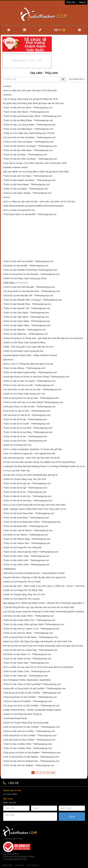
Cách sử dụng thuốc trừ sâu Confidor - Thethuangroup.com (32, 727)
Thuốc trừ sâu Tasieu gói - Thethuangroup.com (26, 676)
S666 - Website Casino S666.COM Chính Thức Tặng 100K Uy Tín (35, 509)
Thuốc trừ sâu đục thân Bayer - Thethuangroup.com (28, 150)
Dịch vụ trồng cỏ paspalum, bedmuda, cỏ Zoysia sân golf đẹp (33, 449)
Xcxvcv (7, 197)
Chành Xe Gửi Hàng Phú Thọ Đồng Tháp (23, 590)
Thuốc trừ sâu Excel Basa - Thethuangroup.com (26, 518)
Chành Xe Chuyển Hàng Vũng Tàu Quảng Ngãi (26, 723)
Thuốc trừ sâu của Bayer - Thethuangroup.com (26, 189)
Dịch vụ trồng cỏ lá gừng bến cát (19, 210)
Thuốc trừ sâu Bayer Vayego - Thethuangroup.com (27, 193)
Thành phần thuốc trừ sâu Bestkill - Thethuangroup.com (30, 214)
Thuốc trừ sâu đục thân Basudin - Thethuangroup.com (29, 287)
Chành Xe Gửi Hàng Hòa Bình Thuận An (23, 714)
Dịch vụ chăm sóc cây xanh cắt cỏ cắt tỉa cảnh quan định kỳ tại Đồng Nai (38, 667)
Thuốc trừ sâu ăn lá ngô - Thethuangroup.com (25, 488)
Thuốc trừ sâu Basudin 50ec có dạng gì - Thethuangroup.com (33, 300)
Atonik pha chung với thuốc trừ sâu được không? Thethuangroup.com (36, 377)
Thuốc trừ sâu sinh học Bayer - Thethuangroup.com (28, 176)
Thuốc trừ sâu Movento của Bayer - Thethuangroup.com (30, 146)
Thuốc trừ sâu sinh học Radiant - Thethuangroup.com (29, 765)
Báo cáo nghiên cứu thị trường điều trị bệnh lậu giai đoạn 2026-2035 (36, 172)
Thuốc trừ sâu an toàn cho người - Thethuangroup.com (29, 381)
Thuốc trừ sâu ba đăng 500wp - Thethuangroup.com (28, 120)
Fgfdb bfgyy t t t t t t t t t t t (16, 283)
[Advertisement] (44, 238)
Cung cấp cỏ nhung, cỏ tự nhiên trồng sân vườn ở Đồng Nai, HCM (35, 163)
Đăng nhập (71, 2)
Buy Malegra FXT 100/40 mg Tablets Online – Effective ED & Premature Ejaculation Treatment (45, 603)
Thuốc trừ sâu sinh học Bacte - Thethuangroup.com (28, 108)
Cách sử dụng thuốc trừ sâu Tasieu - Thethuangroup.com (31, 637)
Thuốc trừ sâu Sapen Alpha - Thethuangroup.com (27, 325)
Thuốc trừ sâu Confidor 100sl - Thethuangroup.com (28, 748)
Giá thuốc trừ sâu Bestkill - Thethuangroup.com (26, 266)
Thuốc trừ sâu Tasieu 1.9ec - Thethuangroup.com (27, 671)
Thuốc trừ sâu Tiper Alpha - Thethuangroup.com (26, 317)
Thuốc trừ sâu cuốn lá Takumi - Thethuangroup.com (28, 530)
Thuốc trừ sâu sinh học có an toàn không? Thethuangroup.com (33, 402)
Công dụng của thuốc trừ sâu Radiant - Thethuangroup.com (32, 753)
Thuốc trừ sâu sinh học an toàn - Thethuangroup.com (29, 385)
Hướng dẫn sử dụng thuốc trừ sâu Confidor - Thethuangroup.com (35, 688)
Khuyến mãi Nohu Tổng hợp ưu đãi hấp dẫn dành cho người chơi (34, 577)
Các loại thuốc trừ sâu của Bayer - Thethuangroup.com (30, 137)
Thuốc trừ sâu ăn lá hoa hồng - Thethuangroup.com (28, 432)
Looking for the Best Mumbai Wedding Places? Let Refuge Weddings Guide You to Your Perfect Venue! (45, 466)
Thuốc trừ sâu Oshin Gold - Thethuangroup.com (26, 560)
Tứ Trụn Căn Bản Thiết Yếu (17, 471)
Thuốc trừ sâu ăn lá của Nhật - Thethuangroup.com (28, 428)
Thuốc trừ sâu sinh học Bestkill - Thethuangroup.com (28, 261)
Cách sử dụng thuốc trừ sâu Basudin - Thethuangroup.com (31, 274)
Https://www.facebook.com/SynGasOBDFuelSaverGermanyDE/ (33, 206)
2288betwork (9, 569)
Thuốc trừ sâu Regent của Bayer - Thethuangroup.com (29, 180)
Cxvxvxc (7, 86)
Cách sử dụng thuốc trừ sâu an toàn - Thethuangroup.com (31, 398)
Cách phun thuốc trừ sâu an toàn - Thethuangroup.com (29, 407)
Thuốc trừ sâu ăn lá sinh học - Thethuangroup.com (27, 496)
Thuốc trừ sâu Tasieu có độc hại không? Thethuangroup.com (32, 684)
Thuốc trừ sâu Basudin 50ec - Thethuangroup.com (27, 304)
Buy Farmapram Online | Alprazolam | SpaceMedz (27, 680)
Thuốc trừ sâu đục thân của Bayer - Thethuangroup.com (30, 159)
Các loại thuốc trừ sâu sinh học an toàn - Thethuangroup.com (32, 389)
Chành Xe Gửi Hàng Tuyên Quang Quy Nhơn (25, 278)
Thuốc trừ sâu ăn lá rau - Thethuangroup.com (25, 492)
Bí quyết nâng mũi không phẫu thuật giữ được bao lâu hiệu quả (33, 103)
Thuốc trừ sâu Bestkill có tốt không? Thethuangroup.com (30, 270)
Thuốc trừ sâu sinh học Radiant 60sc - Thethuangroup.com (31, 761)
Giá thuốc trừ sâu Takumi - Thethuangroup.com (26, 535)
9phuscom (8, 360)
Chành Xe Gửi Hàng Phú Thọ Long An (22, 599)
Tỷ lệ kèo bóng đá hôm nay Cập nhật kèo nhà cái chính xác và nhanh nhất (39, 607)
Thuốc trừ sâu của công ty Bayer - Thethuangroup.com (29, 125)
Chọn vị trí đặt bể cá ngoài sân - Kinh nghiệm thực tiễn (29, 454)
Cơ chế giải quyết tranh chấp (15, 859)
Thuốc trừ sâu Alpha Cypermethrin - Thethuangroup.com (30, 372)
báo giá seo (20, 865)
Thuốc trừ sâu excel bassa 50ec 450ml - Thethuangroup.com (32, 116)
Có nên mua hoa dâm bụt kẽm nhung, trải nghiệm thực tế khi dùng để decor (39, 462)
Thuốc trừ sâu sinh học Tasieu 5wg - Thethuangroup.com (30, 650)
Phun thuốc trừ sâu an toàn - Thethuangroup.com (27, 411)
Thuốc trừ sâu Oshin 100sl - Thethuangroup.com (26, 565)
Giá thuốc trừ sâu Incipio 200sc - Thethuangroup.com (29, 616)
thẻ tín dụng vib (33, 865)
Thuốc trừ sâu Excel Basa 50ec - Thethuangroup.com (29, 513)
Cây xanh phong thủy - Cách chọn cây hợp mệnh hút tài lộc (32, 458)
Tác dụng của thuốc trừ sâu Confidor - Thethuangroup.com (31, 706)
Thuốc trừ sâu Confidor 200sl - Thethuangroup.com (28, 744)
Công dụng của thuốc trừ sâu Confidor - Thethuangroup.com (32, 693)
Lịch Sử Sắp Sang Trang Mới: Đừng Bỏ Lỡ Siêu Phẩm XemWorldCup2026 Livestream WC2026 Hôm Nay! (45, 612)
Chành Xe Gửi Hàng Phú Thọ (17, 445)
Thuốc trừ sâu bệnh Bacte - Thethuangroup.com (26, 112)
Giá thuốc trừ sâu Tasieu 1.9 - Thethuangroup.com (27, 654)
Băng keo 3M (7, 865)
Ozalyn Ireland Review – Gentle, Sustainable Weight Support (32, 710)
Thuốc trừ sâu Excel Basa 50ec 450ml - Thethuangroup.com (32, 522)
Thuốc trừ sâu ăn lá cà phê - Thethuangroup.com (27, 424)
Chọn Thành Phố (77, 79)
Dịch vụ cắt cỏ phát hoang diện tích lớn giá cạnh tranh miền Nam (34, 505)
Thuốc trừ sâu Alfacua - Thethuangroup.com (24, 368)
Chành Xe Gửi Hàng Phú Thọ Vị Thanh (22, 582)
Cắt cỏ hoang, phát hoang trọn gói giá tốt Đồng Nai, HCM (31, 99)
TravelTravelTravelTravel (15, 718)
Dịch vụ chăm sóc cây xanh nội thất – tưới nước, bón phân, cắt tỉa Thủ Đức (39, 202)
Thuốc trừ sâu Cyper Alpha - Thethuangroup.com (27, 321)
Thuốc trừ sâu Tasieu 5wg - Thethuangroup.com (26, 663)
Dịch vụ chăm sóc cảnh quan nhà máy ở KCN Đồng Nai (30, 90)
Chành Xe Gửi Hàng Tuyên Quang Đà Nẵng (24, 342)
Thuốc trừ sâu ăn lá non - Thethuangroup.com (25, 436)
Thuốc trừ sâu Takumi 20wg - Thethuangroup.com (27, 539)
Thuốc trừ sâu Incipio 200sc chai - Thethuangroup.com (29, 620)
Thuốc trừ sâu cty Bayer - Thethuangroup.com (25, 155)
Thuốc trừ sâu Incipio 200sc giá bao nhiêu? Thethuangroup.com (34, 624)
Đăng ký (82, 2)
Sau (53, 773)
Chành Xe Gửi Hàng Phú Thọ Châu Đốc (22, 547)
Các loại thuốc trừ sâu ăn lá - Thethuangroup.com (27, 415)
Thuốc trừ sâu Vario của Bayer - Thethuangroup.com (28, 142)
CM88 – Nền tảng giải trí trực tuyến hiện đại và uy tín (28, 347)
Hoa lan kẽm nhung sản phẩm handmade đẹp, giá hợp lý (30, 475)
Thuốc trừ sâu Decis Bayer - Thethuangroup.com (27, 184)
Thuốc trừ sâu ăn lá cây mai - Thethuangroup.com (27, 483)
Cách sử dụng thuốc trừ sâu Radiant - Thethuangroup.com (31, 757)
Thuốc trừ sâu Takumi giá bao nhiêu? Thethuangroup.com (31, 552)
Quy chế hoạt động (11, 854)
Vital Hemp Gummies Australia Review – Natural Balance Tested (34, 573)
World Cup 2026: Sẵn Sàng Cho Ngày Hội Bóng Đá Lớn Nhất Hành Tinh (38, 641)
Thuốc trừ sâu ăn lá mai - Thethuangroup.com (25, 441)
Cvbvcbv (7, 95)
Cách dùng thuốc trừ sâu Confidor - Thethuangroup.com (30, 735)
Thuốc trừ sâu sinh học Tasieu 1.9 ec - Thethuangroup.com (31, 629)
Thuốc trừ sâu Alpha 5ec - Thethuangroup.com (26, 334)
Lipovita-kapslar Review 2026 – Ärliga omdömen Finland (30, 355)
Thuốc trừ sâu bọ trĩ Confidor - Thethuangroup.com (28, 701)
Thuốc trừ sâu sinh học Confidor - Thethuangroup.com (29, 731)
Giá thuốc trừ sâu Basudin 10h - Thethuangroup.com (28, 295)
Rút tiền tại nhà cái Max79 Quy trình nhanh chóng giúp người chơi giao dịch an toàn (43, 646)
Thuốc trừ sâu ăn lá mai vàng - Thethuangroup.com (28, 501)
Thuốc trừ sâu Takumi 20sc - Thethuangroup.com (27, 543)
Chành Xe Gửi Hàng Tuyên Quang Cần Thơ (24, 394)
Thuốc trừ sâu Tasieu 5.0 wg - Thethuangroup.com (27, 659)
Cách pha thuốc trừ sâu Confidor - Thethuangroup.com (29, 740)
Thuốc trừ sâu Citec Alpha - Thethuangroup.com (26, 313)
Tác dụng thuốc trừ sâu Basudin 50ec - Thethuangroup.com (32, 291)
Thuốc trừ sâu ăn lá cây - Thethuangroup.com (25, 419)
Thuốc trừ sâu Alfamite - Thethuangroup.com (25, 330)
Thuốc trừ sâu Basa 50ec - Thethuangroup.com (26, 526)
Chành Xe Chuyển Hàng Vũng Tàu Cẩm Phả (25, 479)
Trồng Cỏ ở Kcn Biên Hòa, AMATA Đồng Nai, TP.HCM (29, 133)
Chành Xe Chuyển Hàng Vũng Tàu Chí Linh (24, 594)
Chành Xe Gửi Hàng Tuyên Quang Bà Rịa (23, 351)
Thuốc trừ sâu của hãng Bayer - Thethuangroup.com (28, 129)
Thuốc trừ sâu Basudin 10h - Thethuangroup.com (27, 308)
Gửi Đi (72, 817)
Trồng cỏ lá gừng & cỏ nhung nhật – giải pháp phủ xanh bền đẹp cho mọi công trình (43, 338)
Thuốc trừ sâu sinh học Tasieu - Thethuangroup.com (28, 633)
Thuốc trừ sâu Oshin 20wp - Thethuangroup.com (26, 556)
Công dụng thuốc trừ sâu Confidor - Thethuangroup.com (30, 697)
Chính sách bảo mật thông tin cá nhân (19, 857)
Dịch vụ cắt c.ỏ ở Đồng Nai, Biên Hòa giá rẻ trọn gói (28, 364)
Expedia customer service (16, 167)
